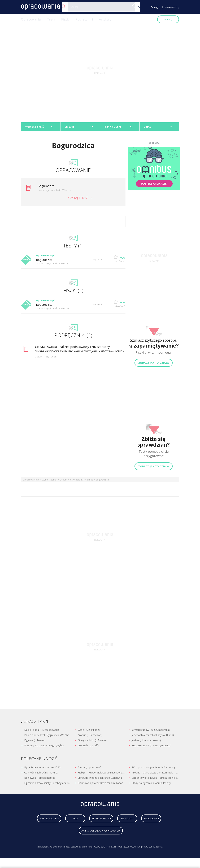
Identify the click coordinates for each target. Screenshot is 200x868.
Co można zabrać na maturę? (41, 774)
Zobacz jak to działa (154, 365)
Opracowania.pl (31, 481)
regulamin (155, 822)
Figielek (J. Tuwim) (35, 742)
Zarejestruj (172, 7)
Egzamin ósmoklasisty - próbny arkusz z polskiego (48, 785)
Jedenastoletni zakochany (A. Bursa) (153, 737)
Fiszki (65, 19)
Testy (51, 19)
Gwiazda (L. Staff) (88, 747)
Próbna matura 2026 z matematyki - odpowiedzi (155, 774)
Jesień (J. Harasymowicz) (146, 742)
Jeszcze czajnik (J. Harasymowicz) (151, 747)
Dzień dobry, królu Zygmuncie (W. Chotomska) (48, 737)
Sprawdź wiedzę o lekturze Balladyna (100, 780)
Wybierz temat (50, 481)
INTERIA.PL (115, 850)
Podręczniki (84, 19)
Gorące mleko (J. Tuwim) (92, 742)
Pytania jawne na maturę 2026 (42, 769)
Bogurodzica (47, 188)
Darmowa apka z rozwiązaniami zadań (101, 785)
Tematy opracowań (90, 769)
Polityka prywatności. (58, 850)
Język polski (76, 481)
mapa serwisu (98, 822)
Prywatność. (39, 850)
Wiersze (89, 481)
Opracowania (31, 19)
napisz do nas (46, 822)
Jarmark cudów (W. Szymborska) (151, 732)
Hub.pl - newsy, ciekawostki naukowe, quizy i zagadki (102, 774)
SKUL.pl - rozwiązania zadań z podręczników (155, 769)
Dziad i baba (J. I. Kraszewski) (42, 732)
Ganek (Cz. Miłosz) (89, 732)
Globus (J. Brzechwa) (90, 737)
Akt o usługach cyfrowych (101, 834)
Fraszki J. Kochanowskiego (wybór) (45, 747)
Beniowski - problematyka (40, 780)
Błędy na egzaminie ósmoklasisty (151, 785)
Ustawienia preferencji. (83, 850)
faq (72, 822)
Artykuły (105, 19)
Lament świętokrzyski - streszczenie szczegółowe (155, 780)
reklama (127, 822)
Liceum (63, 481)
